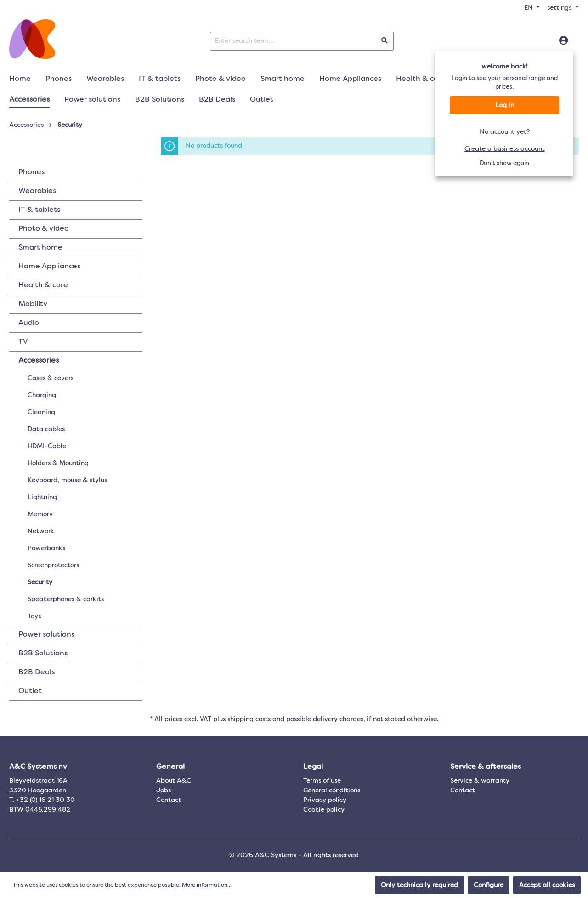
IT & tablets (39, 210)
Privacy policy (325, 800)
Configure (489, 885)
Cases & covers (51, 378)
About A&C (174, 781)
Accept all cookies (547, 885)
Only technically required (419, 885)
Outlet (30, 691)
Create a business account (505, 149)
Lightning (42, 497)
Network (41, 531)
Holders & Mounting (58, 463)
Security (40, 582)
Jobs (164, 790)
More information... (207, 885)
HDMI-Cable (47, 446)
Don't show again (504, 163)
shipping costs (249, 719)
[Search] (385, 41)
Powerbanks (46, 548)
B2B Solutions (43, 654)
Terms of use (322, 781)
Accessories (39, 361)
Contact (169, 800)
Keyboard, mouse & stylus (67, 480)
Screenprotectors (53, 565)
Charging (42, 395)
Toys (34, 616)
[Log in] (563, 41)
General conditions (332, 790)
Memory (40, 514)
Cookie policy (324, 810)
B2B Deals (37, 672)
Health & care (43, 285)
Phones (31, 172)
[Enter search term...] (293, 41)
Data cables (46, 429)
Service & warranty (480, 781)
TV (23, 342)
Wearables (37, 191)
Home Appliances (49, 267)
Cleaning (41, 412)
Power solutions (46, 635)
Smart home (40, 248)
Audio (29, 323)
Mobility (33, 304)
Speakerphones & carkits (66, 599)
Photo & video (44, 229)
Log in (505, 105)
